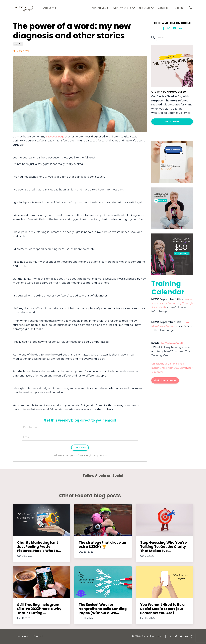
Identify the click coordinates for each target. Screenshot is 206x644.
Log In (179, 8)
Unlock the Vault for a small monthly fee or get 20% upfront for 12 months (172, 368)
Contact (163, 8)
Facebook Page (56, 137)
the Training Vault (173, 344)
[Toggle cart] (191, 8)
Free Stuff (145, 8)
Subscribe (23, 637)
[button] (172, 121)
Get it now (80, 448)
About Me (49, 8)
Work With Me (123, 8)
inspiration (18, 44)
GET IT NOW (172, 122)
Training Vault (99, 8)
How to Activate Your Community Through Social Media (172, 304)
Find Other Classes (166, 381)
